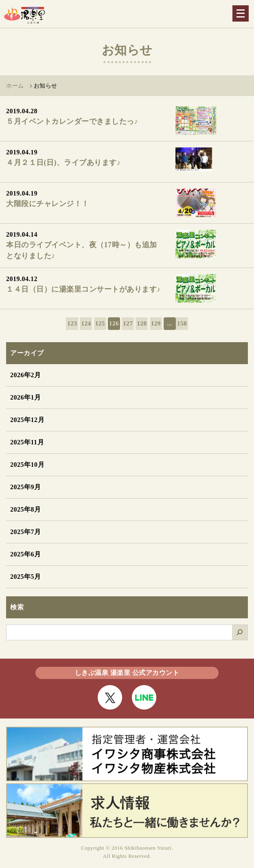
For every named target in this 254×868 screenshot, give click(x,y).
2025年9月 (26, 487)
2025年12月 (27, 420)
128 (142, 323)
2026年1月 (26, 397)
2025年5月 (26, 577)
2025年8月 (26, 509)
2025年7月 (26, 532)
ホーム (15, 86)
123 (72, 323)
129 (156, 323)
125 (100, 323)
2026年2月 (26, 375)
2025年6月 (26, 554)
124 (86, 323)
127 (128, 323)
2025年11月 (27, 442)
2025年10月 (27, 465)
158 (182, 323)
